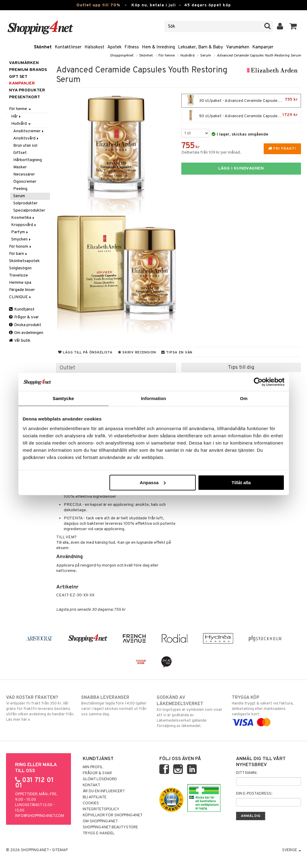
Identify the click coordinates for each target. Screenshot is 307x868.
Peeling (20, 189)
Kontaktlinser (68, 47)
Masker (20, 167)
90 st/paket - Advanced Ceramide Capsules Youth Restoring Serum (243, 116)
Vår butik (20, 341)
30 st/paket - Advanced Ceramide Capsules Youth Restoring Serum (243, 101)
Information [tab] (154, 398)
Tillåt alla (241, 482)
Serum (206, 56)
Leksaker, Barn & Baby (201, 47)
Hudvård (187, 56)
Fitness (132, 47)
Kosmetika (23, 218)
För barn (18, 254)
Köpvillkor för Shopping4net (113, 815)
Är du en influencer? (104, 791)
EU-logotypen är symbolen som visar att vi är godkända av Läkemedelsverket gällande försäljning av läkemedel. (191, 712)
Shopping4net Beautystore (110, 827)
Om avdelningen (26, 333)
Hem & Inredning (158, 47)
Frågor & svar (24, 317)
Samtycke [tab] (63, 398)
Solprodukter (25, 203)
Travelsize (18, 275)
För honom (21, 247)
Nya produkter (27, 90)
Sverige (292, 850)
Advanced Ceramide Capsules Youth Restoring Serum (259, 56)
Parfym (20, 232)
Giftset (20, 153)
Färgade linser (22, 290)
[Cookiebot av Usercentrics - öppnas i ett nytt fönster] (258, 382)
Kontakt (91, 785)
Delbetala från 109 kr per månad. (211, 153)
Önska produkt (25, 325)
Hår (16, 116)
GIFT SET (18, 77)
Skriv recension (137, 353)
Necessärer (24, 174)
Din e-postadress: (254, 794)
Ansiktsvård (26, 138)
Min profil (93, 767)
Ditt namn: (247, 773)
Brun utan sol (25, 146)
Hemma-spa (20, 283)
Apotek (114, 47)
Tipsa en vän (177, 353)
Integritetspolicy (101, 809)
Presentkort (25, 97)
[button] (293, 26)
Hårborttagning (28, 160)
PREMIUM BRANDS (28, 70)
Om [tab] (244, 398)
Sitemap (60, 850)
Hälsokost (94, 47)
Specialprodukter (29, 211)
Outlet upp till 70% (98, 5)
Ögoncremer (25, 182)
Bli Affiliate (95, 797)
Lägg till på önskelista (85, 353)
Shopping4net (122, 56)
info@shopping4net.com (40, 816)
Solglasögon (20, 268)
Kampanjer (263, 47)
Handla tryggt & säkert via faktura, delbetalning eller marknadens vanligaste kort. (266, 710)
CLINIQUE (20, 297)
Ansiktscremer (29, 131)
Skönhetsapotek (24, 261)
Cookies (91, 803)
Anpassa (153, 482)
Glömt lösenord (100, 779)
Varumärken (238, 47)
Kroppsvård (24, 225)
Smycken (21, 239)
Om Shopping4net (100, 821)
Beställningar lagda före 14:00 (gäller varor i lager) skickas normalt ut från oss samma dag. (116, 706)
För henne (167, 56)
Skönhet (43, 47)
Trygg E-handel (99, 833)
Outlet (67, 368)
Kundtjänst (22, 309)
